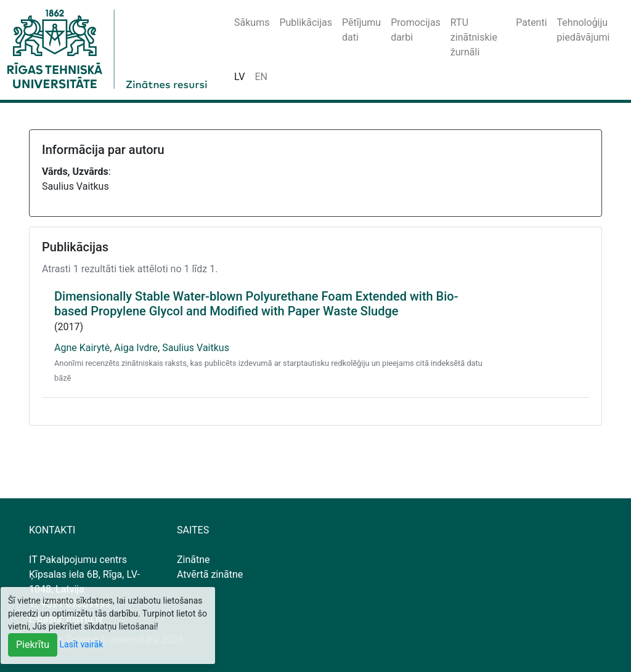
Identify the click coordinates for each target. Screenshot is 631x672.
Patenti (531, 22)
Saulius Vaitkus (196, 348)
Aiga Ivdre (136, 348)
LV (239, 77)
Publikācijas (306, 22)
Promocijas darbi (416, 30)
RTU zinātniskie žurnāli (474, 37)
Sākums (252, 22)
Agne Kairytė (82, 348)
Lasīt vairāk (82, 644)
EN (261, 77)
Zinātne (193, 560)
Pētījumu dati (361, 30)
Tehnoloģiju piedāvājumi (584, 30)
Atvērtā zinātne (210, 574)
